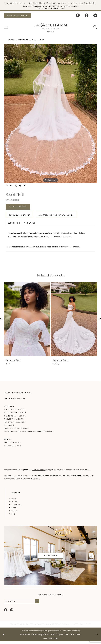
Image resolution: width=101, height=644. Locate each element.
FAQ (13, 516)
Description (14, 225)
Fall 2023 (39, 40)
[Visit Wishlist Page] (95, 16)
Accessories (16, 507)
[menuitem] (19, 16)
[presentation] (27, 322)
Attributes (30, 225)
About (14, 510)
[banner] (51, 28)
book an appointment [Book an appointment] (19, 16)
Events (14, 513)
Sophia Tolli (24, 40)
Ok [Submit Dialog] (97, 637)
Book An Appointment (21, 217)
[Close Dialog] (4, 637)
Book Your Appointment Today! (50, 8)
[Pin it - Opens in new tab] (20, 186)
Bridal (14, 501)
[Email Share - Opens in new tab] (24, 186)
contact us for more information (66, 249)
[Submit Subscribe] (41, 604)
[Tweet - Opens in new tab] (16, 186)
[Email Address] (24, 604)
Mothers (15, 504)
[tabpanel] (51, 114)
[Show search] (95, 28)
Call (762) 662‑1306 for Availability (61, 217)
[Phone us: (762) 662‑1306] (78, 16)
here (55, 641)
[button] (87, 16)
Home (11, 40)
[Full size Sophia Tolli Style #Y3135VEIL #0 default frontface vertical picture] (51, 114)
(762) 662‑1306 (18, 401)
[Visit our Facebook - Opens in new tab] (6, 613)
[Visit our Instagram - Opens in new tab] (12, 613)
